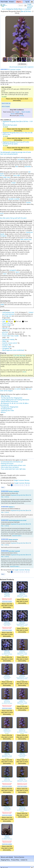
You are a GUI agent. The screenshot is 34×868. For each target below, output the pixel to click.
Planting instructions (7, 464)
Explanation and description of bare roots (13, 465)
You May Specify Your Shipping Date (12, 398)
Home (3, 9)
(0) (27, 2)
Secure (13, 114)
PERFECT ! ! (12, 507)
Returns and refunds (7, 857)
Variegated (6, 348)
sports (17, 272)
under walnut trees (26, 240)
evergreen (3, 236)
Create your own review (9, 478)
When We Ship (5, 396)
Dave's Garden (26, 112)
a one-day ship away (19, 356)
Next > (3, 487)
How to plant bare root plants (10, 467)
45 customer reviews (11, 70)
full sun (2, 176)
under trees (7, 177)
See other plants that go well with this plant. (13, 218)
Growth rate (6, 323)
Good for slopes (7, 347)
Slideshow (22, 64)
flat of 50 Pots (26, 11)
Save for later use (6, 103)
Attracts (5, 334)
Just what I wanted (14, 551)
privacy (22, 116)
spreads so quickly (14, 199)
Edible (4, 341)
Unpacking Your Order (8, 411)
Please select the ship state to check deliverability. (17, 100)
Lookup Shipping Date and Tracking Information (15, 400)
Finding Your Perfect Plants (15, 9)
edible (2, 305)
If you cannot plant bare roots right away (13, 469)
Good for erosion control (10, 343)
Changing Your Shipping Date (10, 407)
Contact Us (24, 860)
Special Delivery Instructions (10, 402)
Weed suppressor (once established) (13, 350)
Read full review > (17, 536)
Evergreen (5, 345)
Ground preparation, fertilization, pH (12, 462)
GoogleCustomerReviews (30, 6)
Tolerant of (5, 329)
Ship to (19, 2)
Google (17, 112)
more (24, 372)
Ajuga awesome (13, 539)
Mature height (7, 325)
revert (5, 274)
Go (25, 5)
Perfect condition (14, 491)
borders (29, 203)
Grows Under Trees (8, 336)
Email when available (7, 602)
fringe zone (8, 316)
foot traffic (17, 176)
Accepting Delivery (7, 409)
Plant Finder (4, 2)
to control (18, 389)
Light (4, 321)
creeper (14, 183)
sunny (2, 213)
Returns (3, 412)
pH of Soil (5, 332)
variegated (21, 159)
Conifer (17, 336)
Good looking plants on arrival (17, 520)
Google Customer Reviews (22, 480)
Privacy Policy (15, 860)
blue (17, 167)
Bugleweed (28, 9)
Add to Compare (6, 107)
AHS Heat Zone (7, 320)
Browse (12, 2)
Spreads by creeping (8, 339)
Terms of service (19, 857)
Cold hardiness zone (8, 312)
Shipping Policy (5, 860)
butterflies (28, 167)
